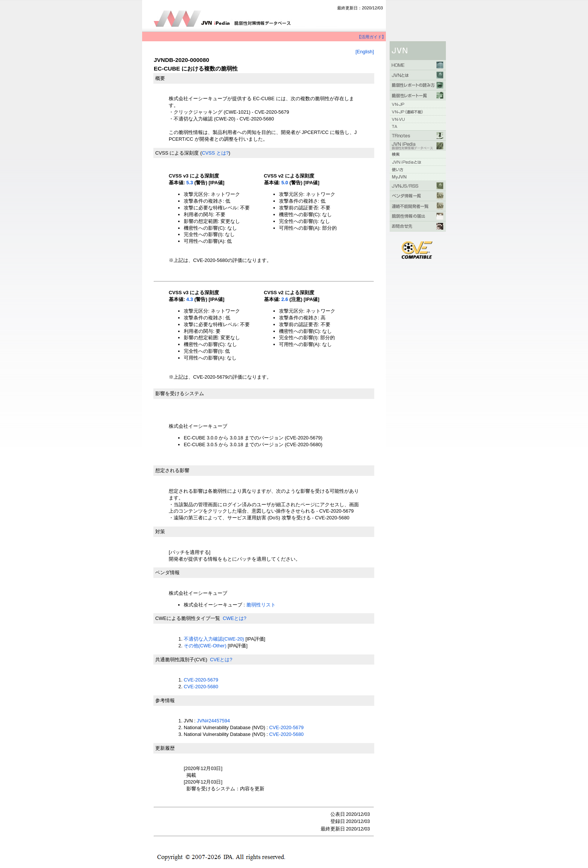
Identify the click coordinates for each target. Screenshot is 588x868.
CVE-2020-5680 (201, 687)
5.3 (190, 183)
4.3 (190, 299)
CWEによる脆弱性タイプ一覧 (188, 618)
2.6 (285, 299)
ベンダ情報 (167, 572)
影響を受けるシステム (180, 393)
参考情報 (165, 700)
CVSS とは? (215, 153)
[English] (365, 52)
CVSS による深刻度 (177, 153)
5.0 (285, 183)
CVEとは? (221, 660)
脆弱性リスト (261, 605)
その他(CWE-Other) (205, 646)
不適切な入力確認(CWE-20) (214, 639)
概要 (160, 78)
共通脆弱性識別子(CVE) (181, 660)
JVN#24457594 (213, 721)
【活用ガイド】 (371, 37)
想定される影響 (172, 470)
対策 (160, 532)
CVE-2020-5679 (201, 680)
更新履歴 (165, 748)
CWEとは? (235, 618)
